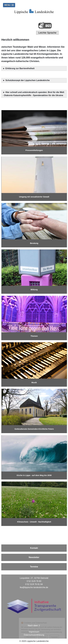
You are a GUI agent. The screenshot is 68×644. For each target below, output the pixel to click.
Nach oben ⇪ (34, 626)
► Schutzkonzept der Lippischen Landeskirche (26, 80)
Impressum (34, 632)
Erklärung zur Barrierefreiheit (20, 68)
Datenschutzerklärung (34, 635)
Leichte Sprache (47, 33)
